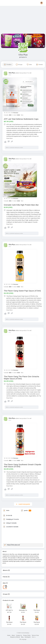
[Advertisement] (23, 20)
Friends (5, 577)
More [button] (34, 637)
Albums (5, 570)
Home (9, 635)
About (13, 635)
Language (23, 639)
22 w (10, 75)
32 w (10, 420)
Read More (10, 138)
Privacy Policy (27, 635)
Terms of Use (35, 635)
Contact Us (19, 635)
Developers (28, 637)
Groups (5, 594)
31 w (10, 247)
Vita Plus (23, 55)
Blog (22, 637)
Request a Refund (15, 637)
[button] (42, 3)
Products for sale (8, 600)
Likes (4, 583)
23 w (10, 161)
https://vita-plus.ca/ (13, 545)
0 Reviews (15, 113)
